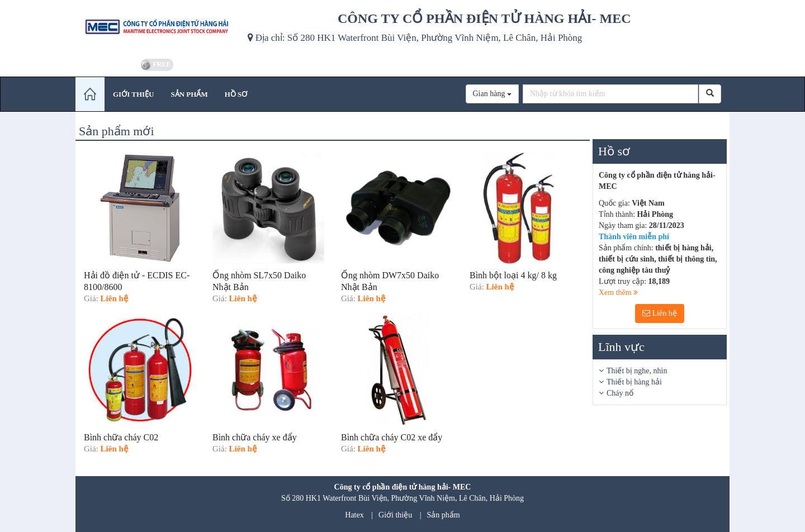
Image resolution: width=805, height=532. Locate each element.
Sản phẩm (444, 515)
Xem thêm (618, 293)
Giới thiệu (395, 515)
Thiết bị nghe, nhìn (637, 371)
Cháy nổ (620, 393)
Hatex (354, 515)
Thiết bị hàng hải (634, 382)
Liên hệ (660, 313)
